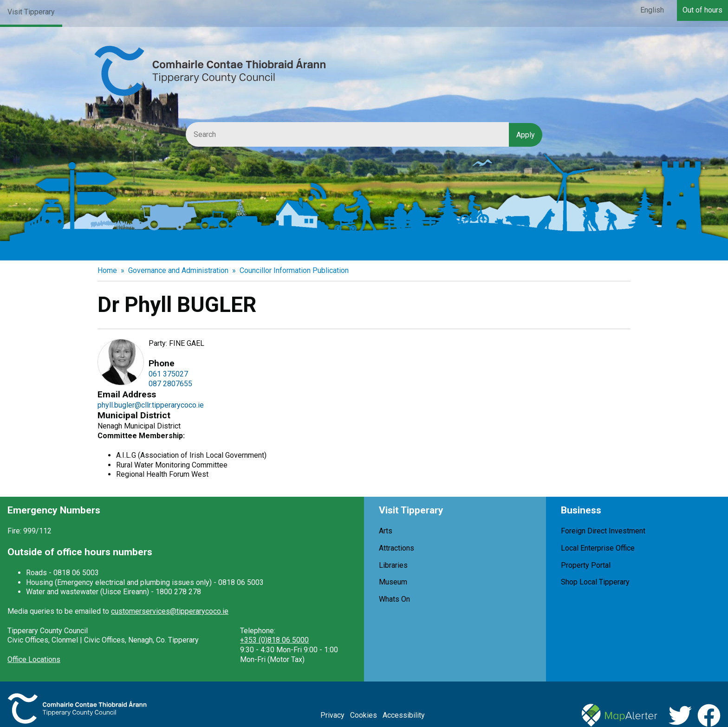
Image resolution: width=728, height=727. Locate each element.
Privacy (332, 715)
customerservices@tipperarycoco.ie (170, 611)
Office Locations (34, 659)
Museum (393, 582)
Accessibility (404, 715)
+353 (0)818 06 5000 (274, 640)
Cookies (364, 715)
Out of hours (702, 10)
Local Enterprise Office (598, 548)
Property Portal (586, 565)
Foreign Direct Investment (603, 531)
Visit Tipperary (31, 12)
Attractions (396, 548)
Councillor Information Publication (294, 270)
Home (107, 270)
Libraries (393, 565)
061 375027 (168, 374)
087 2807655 (170, 384)
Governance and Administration (178, 270)
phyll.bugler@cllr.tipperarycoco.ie (151, 405)
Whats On (394, 599)
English (652, 10)
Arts (386, 531)
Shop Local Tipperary (595, 582)
